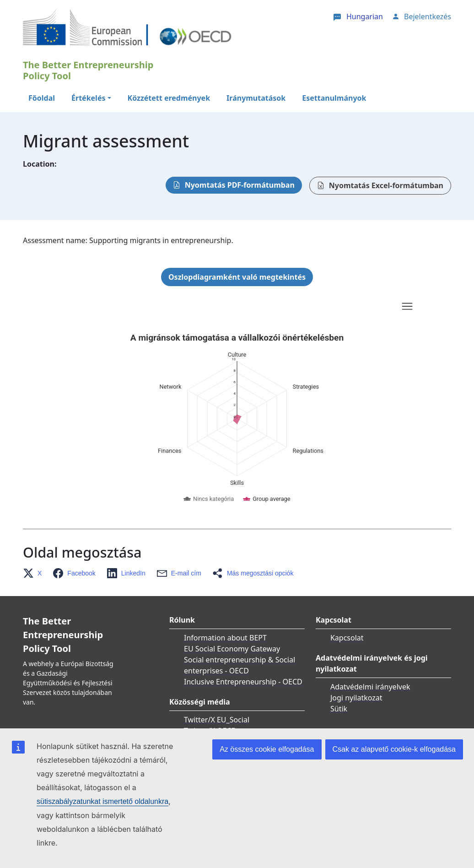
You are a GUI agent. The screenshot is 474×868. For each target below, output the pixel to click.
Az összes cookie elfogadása (267, 749)
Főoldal (42, 98)
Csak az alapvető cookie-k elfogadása (394, 749)
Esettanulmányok (334, 98)
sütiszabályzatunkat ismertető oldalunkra (102, 801)
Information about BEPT (225, 638)
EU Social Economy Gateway (232, 649)
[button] (35, 573)
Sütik (339, 709)
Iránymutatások (256, 98)
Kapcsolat (347, 638)
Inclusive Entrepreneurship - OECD (243, 682)
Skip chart (157, 308)
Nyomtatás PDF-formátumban (240, 185)
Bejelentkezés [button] (428, 16)
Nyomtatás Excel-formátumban (386, 185)
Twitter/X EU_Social (217, 720)
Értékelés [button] (88, 98)
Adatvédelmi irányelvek (370, 687)
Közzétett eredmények (169, 98)
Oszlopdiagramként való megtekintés (237, 277)
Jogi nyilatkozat (356, 698)
